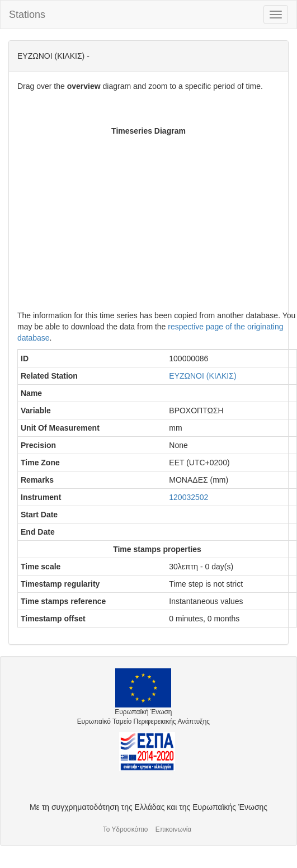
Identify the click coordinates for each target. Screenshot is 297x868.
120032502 (188, 497)
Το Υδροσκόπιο (126, 829)
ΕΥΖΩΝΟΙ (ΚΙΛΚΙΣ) (202, 376)
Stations (27, 15)
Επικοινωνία (174, 829)
